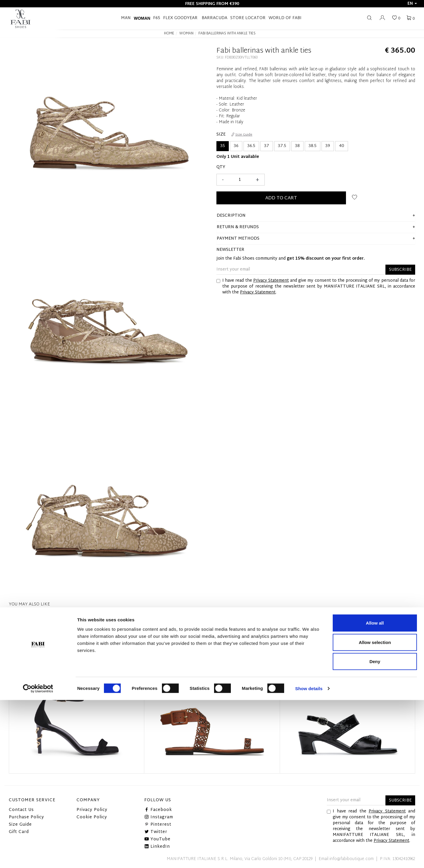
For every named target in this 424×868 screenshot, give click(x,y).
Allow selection (375, 810)
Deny (375, 829)
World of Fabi (285, 18)
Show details (309, 856)
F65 (157, 18)
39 (328, 146)
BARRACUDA (215, 18)
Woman (142, 18)
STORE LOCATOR (248, 18)
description (231, 216)
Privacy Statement (271, 281)
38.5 (313, 146)
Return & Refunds (238, 227)
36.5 (251, 146)
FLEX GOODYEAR (180, 18)
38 (297, 146)
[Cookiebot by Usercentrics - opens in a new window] (38, 857)
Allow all (375, 791)
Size (221, 135)
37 (267, 146)
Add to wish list (355, 197)
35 (223, 146)
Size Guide (242, 135)
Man (126, 18)
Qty (221, 167)
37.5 (282, 146)
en (412, 4)
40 (342, 146)
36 (236, 146)
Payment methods (238, 239)
